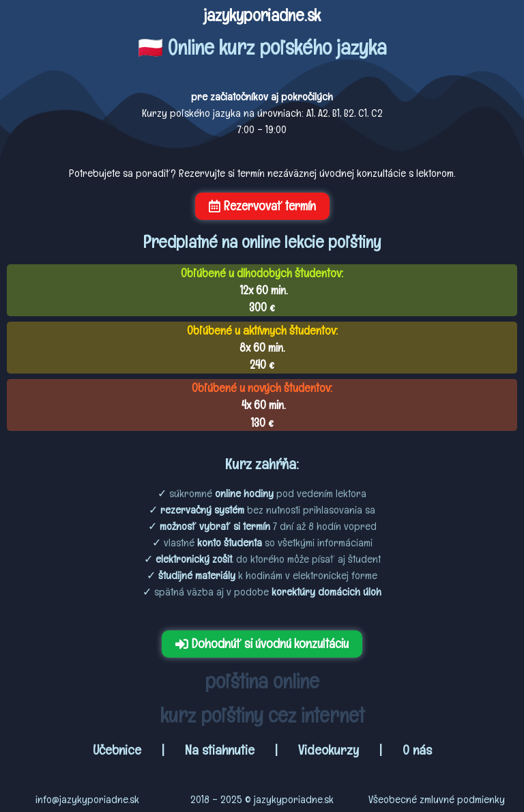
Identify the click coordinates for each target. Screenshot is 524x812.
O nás (417, 750)
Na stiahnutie (220, 750)
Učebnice (119, 750)
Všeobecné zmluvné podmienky (437, 799)
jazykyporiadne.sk (262, 15)
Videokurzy (329, 750)
